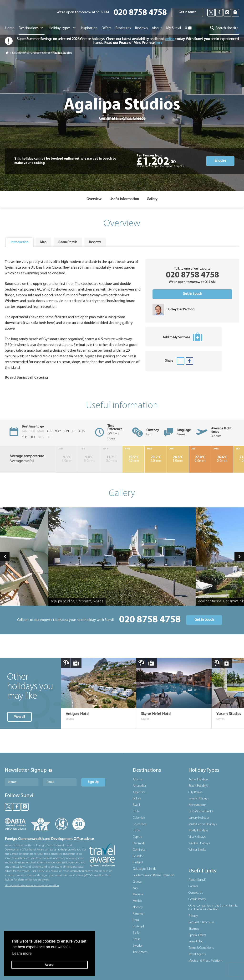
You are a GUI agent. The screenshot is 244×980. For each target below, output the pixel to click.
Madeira (138, 894)
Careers (193, 886)
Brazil (136, 805)
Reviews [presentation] (95, 242)
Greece (35, 53)
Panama (138, 914)
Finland (138, 863)
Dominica (139, 850)
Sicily (136, 933)
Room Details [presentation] (68, 242)
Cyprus (137, 837)
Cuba (136, 831)
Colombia (139, 818)
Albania (138, 779)
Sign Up (93, 782)
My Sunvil (173, 28)
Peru (136, 920)
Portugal (138, 926)
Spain (136, 939)
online (170, 39)
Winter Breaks (197, 850)
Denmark (139, 843)
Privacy (193, 916)
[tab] (20, 242)
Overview (94, 199)
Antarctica (139, 786)
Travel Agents (197, 954)
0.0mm (200, 459)
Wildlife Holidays (199, 843)
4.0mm (133, 459)
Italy (135, 888)
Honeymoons (197, 805)
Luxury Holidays (199, 818)
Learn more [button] (22, 953)
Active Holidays (198, 779)
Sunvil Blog (196, 941)
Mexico (137, 901)
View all (19, 717)
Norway (138, 907)
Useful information (124, 199)
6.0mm (67, 459)
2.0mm (156, 459)
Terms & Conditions (201, 948)
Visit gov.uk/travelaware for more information (32, 886)
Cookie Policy (197, 899)
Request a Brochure (201, 922)
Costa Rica (140, 824)
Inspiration (89, 28)
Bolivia (137, 799)
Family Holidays (199, 799)
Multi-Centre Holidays (203, 824)
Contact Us (196, 893)
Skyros (46, 53)
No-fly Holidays (198, 831)
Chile (136, 811)
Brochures (123, 28)
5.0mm (89, 459)
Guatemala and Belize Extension (154, 875)
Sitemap (194, 929)
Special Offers (197, 935)
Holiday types (63, 28)
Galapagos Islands (145, 869)
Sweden (138, 946)
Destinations (32, 28)
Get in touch (187, 12)
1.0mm (178, 459)
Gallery (152, 199)
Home (10, 28)
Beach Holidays (198, 786)
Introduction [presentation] (20, 242)
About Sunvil (197, 880)
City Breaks (196, 792)
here (159, 43)
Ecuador (138, 856)
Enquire (220, 161)
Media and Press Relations (206, 961)
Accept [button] (50, 965)
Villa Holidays (197, 837)
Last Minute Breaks (201, 811)
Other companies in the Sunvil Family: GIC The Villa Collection (213, 908)
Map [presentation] (43, 242)
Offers (106, 28)
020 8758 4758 (140, 13)
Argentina (139, 792)
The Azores (140, 952)
